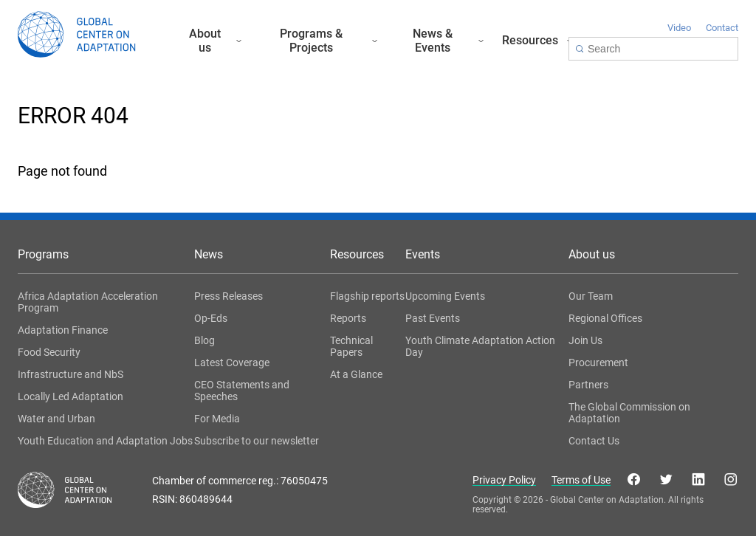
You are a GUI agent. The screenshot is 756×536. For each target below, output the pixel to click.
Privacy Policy (504, 480)
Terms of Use (581, 480)
